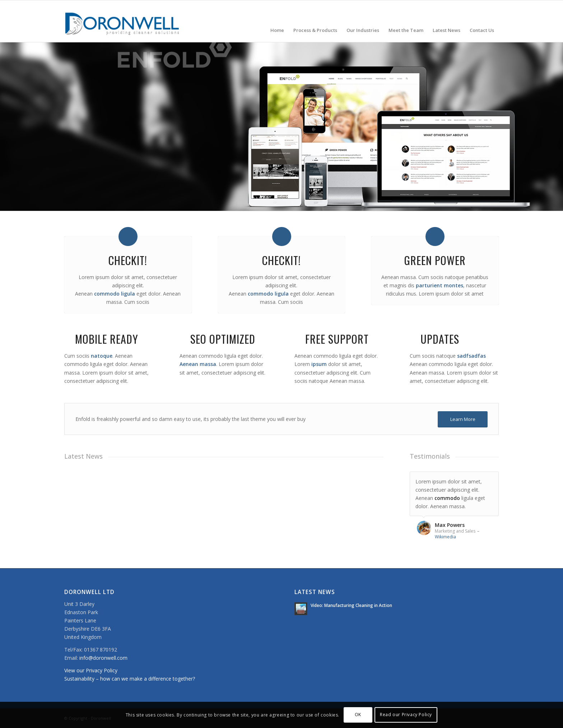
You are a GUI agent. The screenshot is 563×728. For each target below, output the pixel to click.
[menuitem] (277, 21)
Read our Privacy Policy (406, 715)
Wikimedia (445, 537)
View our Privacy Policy (91, 670)
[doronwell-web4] (122, 21)
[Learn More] (463, 419)
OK (358, 715)
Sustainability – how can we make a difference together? (130, 679)
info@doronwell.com (103, 658)
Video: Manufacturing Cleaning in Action (351, 605)
